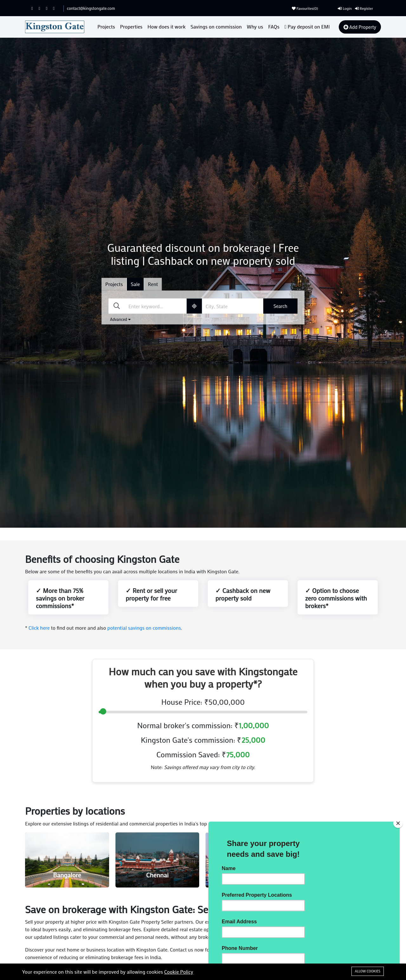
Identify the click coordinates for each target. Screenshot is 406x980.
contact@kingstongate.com (91, 8)
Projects (106, 26)
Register (364, 8)
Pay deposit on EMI (307, 26)
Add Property (360, 27)
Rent (153, 284)
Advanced (120, 319)
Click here (39, 628)
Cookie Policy (179, 972)
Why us (255, 26)
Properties (131, 26)
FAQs (274, 26)
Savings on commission (216, 26)
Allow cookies (368, 971)
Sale (135, 284)
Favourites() (305, 8)
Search (280, 306)
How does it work (167, 26)
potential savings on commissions (144, 628)
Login (345, 8)
